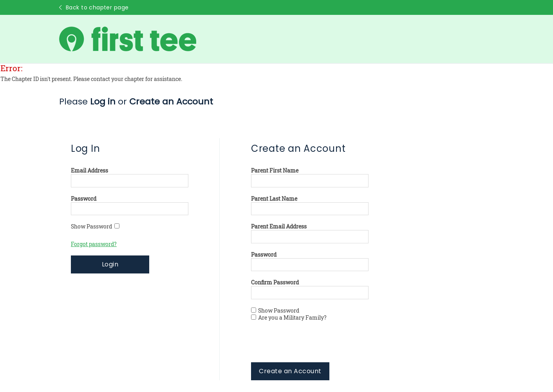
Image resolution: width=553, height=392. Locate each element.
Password (84, 199)
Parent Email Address (279, 227)
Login (110, 264)
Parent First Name (275, 171)
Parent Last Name (274, 199)
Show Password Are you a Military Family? (289, 314)
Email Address (89, 171)
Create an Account (290, 371)
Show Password (95, 227)
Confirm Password (275, 282)
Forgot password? (94, 244)
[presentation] (311, 347)
